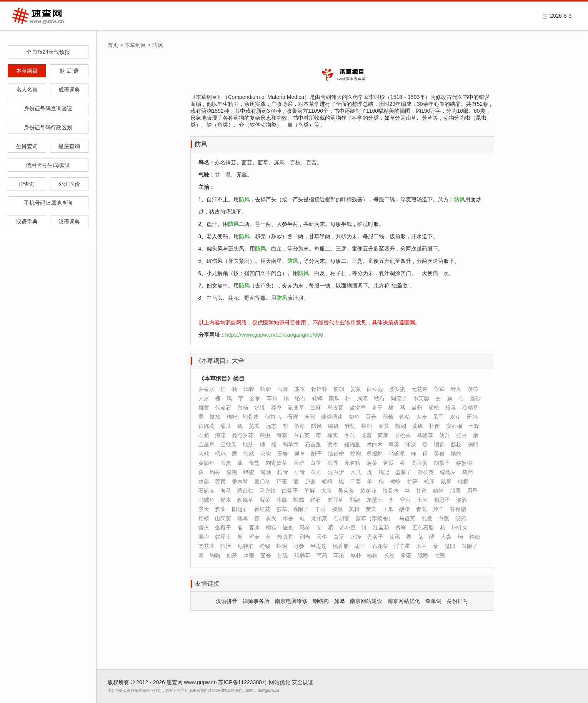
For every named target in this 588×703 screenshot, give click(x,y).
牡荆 (440, 555)
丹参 (299, 546)
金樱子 (223, 528)
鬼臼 (450, 546)
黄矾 (418, 426)
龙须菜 (319, 518)
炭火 (271, 518)
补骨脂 (458, 509)
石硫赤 (207, 491)
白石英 (301, 435)
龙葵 (366, 435)
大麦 (421, 417)
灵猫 (439, 454)
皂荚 (394, 444)
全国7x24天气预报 (48, 52)
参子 (377, 407)
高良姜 (420, 463)
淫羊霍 (402, 546)
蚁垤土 (223, 537)
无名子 (375, 537)
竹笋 (412, 481)
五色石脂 (423, 528)
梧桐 (372, 555)
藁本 (300, 389)
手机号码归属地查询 (48, 203)
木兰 (421, 546)
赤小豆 (348, 528)
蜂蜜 (249, 472)
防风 (201, 144)
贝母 (472, 491)
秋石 (379, 398)
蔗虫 (265, 435)
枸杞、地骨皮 (243, 417)
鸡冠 (384, 472)
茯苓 (473, 389)
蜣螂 (317, 398)
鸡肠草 (302, 555)
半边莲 (318, 546)
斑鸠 (472, 417)
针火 (456, 389)
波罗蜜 (397, 389)
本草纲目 (27, 71)
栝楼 (204, 518)
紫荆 (232, 472)
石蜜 (293, 417)
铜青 (439, 444)
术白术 (375, 444)
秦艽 (384, 426)
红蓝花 (381, 528)
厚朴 (356, 555)
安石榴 (454, 426)
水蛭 (356, 537)
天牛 (322, 537)
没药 (461, 518)
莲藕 (395, 537)
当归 (417, 407)
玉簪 (283, 454)
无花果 (420, 389)
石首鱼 (313, 444)
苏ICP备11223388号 (243, 682)
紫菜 (265, 500)
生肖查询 (27, 146)
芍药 (322, 555)
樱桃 (337, 509)
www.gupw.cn (201, 682)
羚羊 (438, 509)
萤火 (204, 528)
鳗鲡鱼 (352, 444)
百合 (371, 417)
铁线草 (245, 500)
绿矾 (333, 426)
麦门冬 (262, 481)
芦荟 (282, 481)
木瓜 (356, 472)
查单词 (433, 601)
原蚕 (310, 481)
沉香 (333, 463)
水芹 (455, 417)
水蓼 (204, 481)
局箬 (362, 398)
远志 (271, 426)
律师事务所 (256, 601)
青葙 (282, 435)
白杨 (243, 407)
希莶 (406, 555)
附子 (316, 454)
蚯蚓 (401, 426)
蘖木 (333, 444)
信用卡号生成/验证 (48, 165)
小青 (300, 472)
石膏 (283, 389)
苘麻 (383, 435)
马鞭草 (425, 435)
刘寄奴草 (277, 463)
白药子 (290, 491)
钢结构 (321, 601)
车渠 (339, 555)
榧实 (271, 528)
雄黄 (204, 407)
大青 (326, 491)
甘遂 (283, 555)
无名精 (352, 463)
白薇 (444, 518)
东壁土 (375, 500)
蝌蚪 (367, 426)
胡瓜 (445, 435)
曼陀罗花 (243, 435)
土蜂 (474, 426)
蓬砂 (475, 398)
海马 (226, 491)
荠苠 (220, 481)
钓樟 (215, 472)
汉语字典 (27, 222)
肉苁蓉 (207, 546)
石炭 (226, 463)
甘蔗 (421, 491)
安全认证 (303, 682)
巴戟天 (228, 444)
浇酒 (461, 500)
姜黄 (356, 389)
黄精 (354, 509)
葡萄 (388, 417)
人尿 (204, 398)
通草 (300, 454)
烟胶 (249, 389)
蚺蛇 (456, 454)
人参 (446, 537)
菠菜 (372, 463)
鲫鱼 (354, 417)
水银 (260, 407)
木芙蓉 (421, 398)
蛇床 (429, 481)
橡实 (333, 435)
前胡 (339, 389)
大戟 (204, 454)
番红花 (262, 509)
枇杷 (463, 481)
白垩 (339, 537)
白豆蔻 (375, 389)
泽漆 (411, 444)
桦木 (226, 500)
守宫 (405, 500)
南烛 (266, 472)
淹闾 (310, 417)
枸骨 (283, 472)
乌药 (468, 472)
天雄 (299, 463)
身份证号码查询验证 (48, 109)
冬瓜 (350, 435)
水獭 (249, 555)
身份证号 (458, 601)
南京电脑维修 (291, 601)
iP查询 (27, 184)
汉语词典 (69, 222)
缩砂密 (336, 454)
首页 (113, 45)
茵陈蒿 (207, 426)
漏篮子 (399, 398)
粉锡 (265, 546)
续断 (423, 555)
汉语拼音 (227, 601)
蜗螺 (299, 500)
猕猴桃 (464, 463)
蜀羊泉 (291, 444)
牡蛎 (350, 426)
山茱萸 (223, 518)
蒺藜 (220, 509)
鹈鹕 (355, 500)
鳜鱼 (288, 528)
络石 (300, 398)
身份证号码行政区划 (48, 127)
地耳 (243, 518)
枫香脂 (341, 546)
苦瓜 (388, 463)
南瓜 (334, 398)
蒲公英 (426, 472)
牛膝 (282, 500)
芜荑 (254, 426)
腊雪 (455, 491)
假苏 (300, 426)
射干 (360, 546)
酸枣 (405, 509)
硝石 (316, 500)
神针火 (460, 528)
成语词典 (69, 90)
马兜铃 (268, 491)
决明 (473, 444)
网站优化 (280, 682)
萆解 (310, 491)
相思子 (442, 500)
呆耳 (438, 417)
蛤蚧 (266, 389)
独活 (226, 546)
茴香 (266, 555)
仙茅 (232, 555)
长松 (389, 555)
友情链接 (207, 584)
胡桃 (434, 407)
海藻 (220, 435)
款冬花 (368, 491)
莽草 (277, 407)
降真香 (285, 537)
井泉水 (207, 389)
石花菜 (380, 546)
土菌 (422, 500)
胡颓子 (442, 463)
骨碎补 (319, 389)
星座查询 (69, 146)
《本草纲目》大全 (220, 361)
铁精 (405, 417)
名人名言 (27, 90)
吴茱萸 (346, 491)
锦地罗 (448, 472)
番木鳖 (240, 481)
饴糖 (475, 537)
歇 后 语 (69, 71)
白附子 (470, 546)
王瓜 (388, 509)
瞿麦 (254, 537)
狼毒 (451, 407)
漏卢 (204, 537)
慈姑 (249, 454)
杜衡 (435, 426)
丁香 (320, 509)
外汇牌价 (69, 184)
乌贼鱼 (207, 500)
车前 (272, 398)
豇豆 (461, 435)
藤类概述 (332, 417)
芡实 (266, 454)
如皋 (340, 601)
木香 (288, 518)
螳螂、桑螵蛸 (366, 454)
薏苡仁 (245, 491)
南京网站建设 (366, 601)
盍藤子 (403, 472)
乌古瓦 (335, 407)
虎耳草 (335, 500)
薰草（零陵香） (375, 518)
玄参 (255, 398)
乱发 (427, 518)
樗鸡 (220, 454)
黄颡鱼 (207, 463)
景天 (204, 509)
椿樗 (327, 481)
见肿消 (245, 546)
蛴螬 (215, 417)
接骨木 (391, 491)
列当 (305, 537)
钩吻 (215, 555)
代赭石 (223, 407)
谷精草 (470, 407)
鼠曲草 (296, 407)
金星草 (207, 444)
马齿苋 (407, 518)
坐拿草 (358, 407)
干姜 (356, 481)
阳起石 (240, 509)
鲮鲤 (438, 491)
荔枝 (456, 444)
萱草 (439, 389)
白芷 (316, 463)
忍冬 (305, 528)
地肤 (248, 444)
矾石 (316, 472)
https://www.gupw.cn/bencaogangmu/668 (274, 335)
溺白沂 (336, 472)
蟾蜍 (395, 481)
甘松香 (403, 435)
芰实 (371, 509)
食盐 (254, 463)
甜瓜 (226, 426)
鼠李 (446, 481)
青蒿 (421, 509)
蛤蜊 (282, 546)
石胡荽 (341, 518)
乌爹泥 (396, 454)
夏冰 (254, 528)
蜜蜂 (401, 528)
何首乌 (273, 417)
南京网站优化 (404, 601)
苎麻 (316, 407)
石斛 (204, 435)
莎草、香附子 (293, 509)
